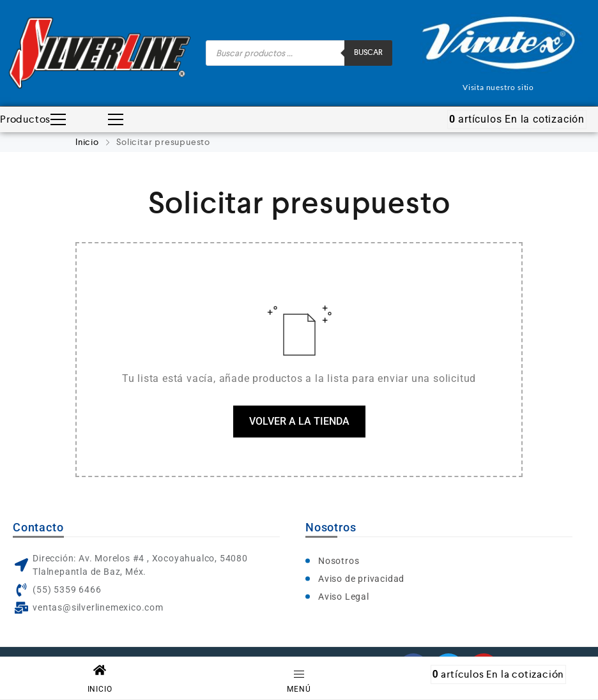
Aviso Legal (344, 597)
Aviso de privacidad (361, 579)
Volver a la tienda (299, 421)
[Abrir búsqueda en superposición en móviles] (299, 53)
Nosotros (339, 561)
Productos (33, 119)
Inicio (88, 142)
